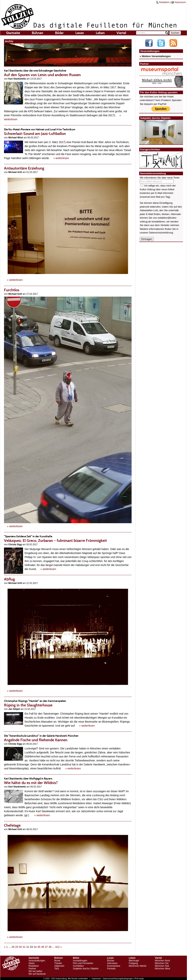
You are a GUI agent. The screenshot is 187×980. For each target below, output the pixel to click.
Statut (32, 963)
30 (20, 947)
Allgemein (59, 966)
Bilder (59, 33)
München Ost (162, 963)
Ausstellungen (80, 961)
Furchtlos (12, 290)
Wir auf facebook (37, 974)
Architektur (78, 966)
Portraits (111, 969)
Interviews (112, 963)
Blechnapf (134, 961)
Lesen (80, 33)
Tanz (57, 969)
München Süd (162, 966)
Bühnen (38, 33)
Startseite (13, 33)
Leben (100, 33)
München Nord (162, 961)
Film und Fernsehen (83, 963)
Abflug (9, 579)
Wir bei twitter (36, 971)
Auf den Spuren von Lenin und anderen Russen (68, 73)
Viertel (121, 33)
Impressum (179, 2)
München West (162, 969)
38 (50, 947)
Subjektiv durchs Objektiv (86, 969)
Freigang (133, 963)
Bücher (111, 961)
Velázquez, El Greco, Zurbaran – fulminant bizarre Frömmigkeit (68, 539)
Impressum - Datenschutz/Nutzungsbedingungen (112, 979)
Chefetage (12, 825)
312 (57, 947)
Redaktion (163, 2)
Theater (58, 963)
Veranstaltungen (37, 961)
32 (28, 947)
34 (35, 947)
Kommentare (114, 966)
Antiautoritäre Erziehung (24, 168)
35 (39, 947)
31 (24, 947)
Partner (32, 969)
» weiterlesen (61, 158)
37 (46, 947)
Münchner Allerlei (137, 966)
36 (43, 947)
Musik (57, 961)
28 (13, 947)
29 (17, 947)
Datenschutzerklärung (161, 233)
